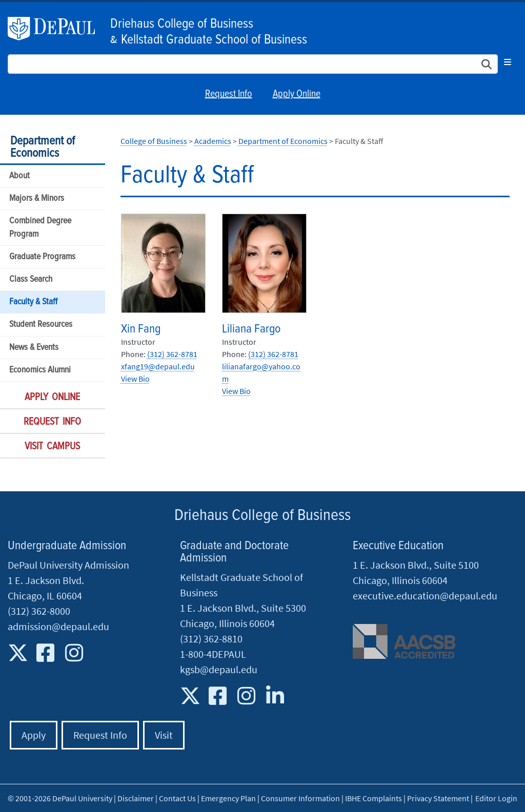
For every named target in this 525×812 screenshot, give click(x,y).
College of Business (154, 141)
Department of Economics (43, 147)
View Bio (135, 379)
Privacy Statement (438, 798)
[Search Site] (253, 64)
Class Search (31, 279)
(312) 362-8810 (211, 639)
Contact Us (177, 798)
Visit (164, 735)
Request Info (229, 94)
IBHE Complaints (373, 798)
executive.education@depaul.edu (425, 596)
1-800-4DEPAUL (213, 654)
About (19, 176)
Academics (213, 141)
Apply (34, 735)
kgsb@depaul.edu (219, 669)
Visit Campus (52, 447)
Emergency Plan (228, 798)
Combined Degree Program (40, 227)
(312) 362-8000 (39, 611)
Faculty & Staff (33, 302)
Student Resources (41, 325)
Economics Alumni (40, 370)
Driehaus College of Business (182, 24)
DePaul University (56, 29)
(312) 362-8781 (172, 354)
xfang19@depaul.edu (158, 366)
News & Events (34, 348)
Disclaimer (136, 798)
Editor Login (496, 798)
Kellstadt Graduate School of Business (214, 40)
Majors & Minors (37, 199)
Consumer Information (300, 798)
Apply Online (297, 94)
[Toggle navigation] (508, 62)
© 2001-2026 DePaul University (60, 798)
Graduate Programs (42, 257)
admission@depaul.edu (58, 626)
